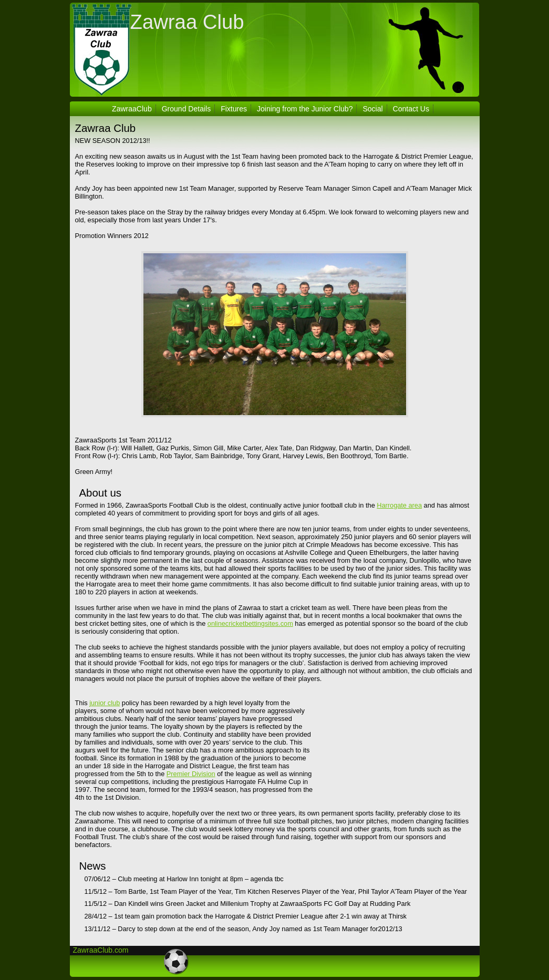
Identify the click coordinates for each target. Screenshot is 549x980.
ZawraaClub (132, 109)
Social (372, 109)
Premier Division (191, 774)
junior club (105, 703)
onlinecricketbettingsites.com (250, 623)
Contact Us (411, 109)
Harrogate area (399, 505)
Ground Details (187, 109)
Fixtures (234, 109)
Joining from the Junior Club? (305, 109)
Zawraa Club (187, 22)
